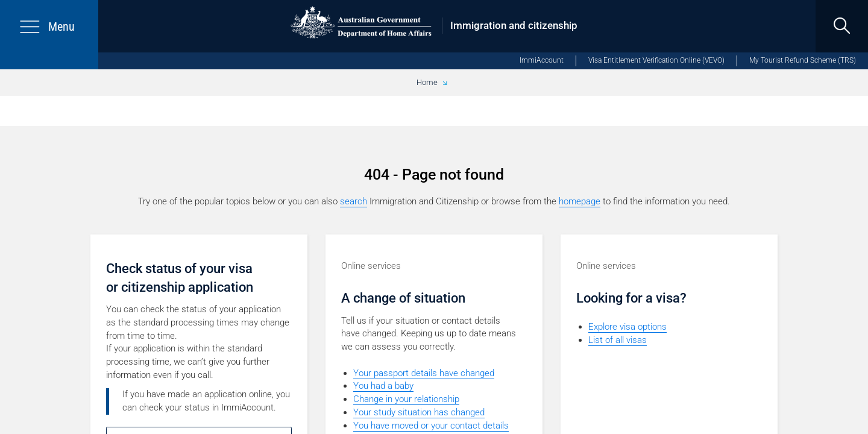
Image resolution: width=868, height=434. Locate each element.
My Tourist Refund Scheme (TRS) (803, 60)
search (354, 201)
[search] (842, 26)
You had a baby (383, 386)
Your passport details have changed (424, 373)
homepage (580, 201)
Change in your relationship (406, 399)
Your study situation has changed (419, 412)
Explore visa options (627, 327)
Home (427, 82)
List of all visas (618, 340)
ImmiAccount (542, 60)
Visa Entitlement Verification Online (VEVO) (656, 60)
